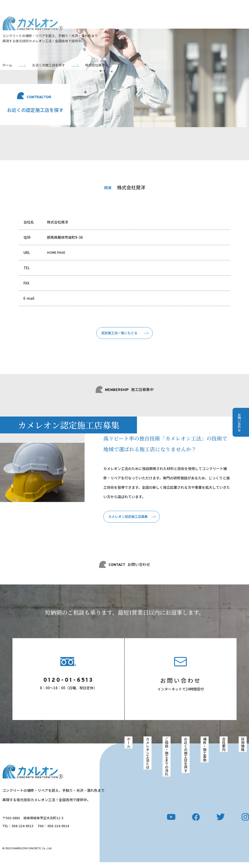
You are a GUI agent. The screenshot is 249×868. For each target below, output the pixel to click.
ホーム (128, 750)
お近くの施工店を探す (186, 761)
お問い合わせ (181, 686)
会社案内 (224, 751)
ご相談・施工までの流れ (167, 763)
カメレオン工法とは (148, 759)
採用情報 (243, 751)
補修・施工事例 (205, 756)
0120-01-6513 (68, 686)
